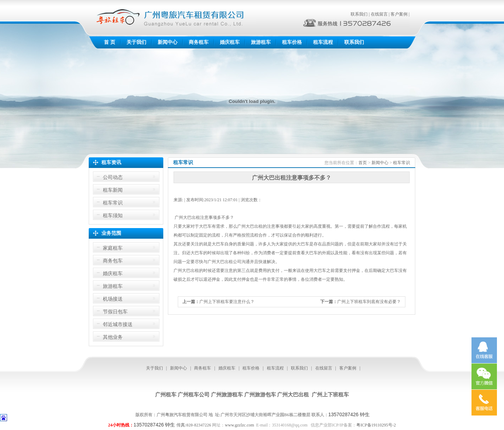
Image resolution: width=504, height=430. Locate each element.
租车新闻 (113, 190)
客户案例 (399, 14)
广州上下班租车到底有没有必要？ (369, 302)
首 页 (110, 42)
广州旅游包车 (260, 395)
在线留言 (379, 14)
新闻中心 (168, 42)
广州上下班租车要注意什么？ (227, 302)
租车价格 (292, 42)
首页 (363, 163)
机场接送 (113, 299)
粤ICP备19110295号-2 (376, 425)
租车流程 (323, 42)
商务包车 (113, 261)
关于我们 (136, 42)
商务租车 (199, 42)
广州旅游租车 (227, 395)
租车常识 (113, 203)
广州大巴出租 (293, 395)
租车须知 (113, 216)
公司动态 (113, 177)
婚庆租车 (230, 42)
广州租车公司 (194, 395)
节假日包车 (115, 312)
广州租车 (166, 395)
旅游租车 (261, 42)
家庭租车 (113, 248)
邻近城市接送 (118, 324)
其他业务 (113, 337)
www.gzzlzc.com (239, 425)
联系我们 (359, 14)
